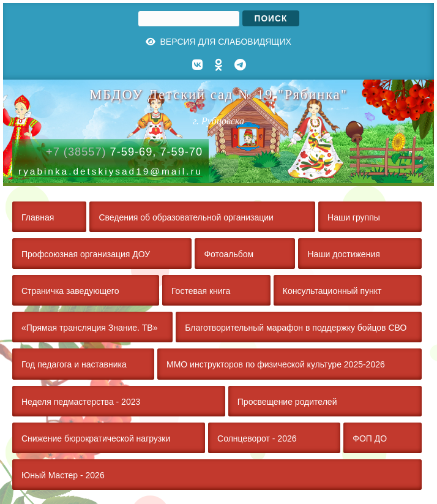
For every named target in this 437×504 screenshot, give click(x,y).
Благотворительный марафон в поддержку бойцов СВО (296, 328)
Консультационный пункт (332, 291)
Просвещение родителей (287, 402)
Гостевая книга (201, 291)
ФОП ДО (370, 438)
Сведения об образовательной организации (186, 217)
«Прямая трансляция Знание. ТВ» (89, 328)
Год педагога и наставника (74, 364)
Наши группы (354, 217)
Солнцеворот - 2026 (257, 438)
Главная (38, 217)
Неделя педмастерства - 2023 (81, 402)
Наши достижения (343, 254)
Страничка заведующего (70, 291)
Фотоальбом (229, 254)
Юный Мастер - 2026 (63, 475)
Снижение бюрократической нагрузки (96, 438)
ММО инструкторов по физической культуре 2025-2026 (276, 364)
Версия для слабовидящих (219, 42)
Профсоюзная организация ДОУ (86, 254)
